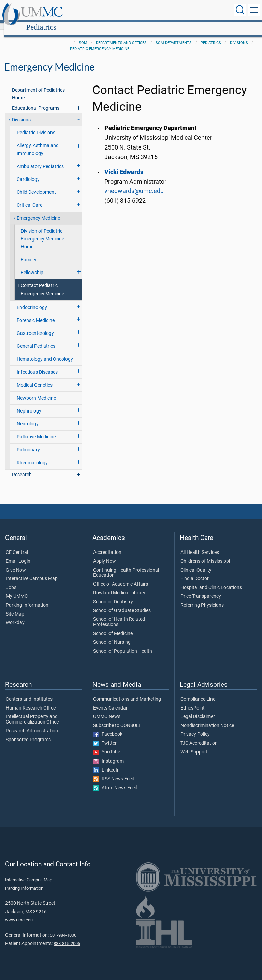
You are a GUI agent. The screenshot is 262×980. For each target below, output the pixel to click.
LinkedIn (106, 763)
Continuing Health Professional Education (126, 565)
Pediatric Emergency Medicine (100, 41)
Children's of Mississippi (205, 554)
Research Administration (32, 724)
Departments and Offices (121, 35)
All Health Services (200, 545)
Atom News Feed (115, 780)
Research (22, 467)
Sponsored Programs (28, 732)
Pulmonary (28, 442)
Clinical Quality (196, 563)
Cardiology (28, 172)
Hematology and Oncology (45, 352)
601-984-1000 (63, 928)
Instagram (108, 754)
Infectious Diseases (37, 365)
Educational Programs (36, 101)
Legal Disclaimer (198, 709)
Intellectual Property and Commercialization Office (32, 712)
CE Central (17, 545)
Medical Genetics (35, 378)
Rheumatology (32, 455)
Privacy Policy (195, 727)
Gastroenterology (35, 326)
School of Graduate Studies (122, 603)
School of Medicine (113, 626)
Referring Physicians (202, 598)
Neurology (28, 416)
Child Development (36, 185)
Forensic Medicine (36, 313)
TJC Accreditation (199, 736)
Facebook (108, 727)
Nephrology (29, 403)
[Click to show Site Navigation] (254, 10)
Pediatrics (105, 11)
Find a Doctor (195, 571)
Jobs (11, 580)
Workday (15, 615)
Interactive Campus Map (32, 571)
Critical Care (30, 198)
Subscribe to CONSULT (117, 718)
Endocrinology (32, 300)
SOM (83, 35)
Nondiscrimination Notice (207, 718)
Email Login (18, 554)
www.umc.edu (19, 912)
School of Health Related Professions (119, 615)
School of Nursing (112, 635)
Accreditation (107, 545)
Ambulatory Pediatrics (40, 159)
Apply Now (105, 554)
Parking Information (27, 598)
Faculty (29, 252)
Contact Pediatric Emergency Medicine (42, 282)
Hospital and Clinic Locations (211, 580)
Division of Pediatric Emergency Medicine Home (42, 231)
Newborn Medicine (36, 391)
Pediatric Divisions (36, 125)
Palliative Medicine (36, 429)
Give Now (16, 563)
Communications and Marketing (127, 692)
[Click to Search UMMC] (240, 10)
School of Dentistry (113, 594)
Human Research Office (31, 701)
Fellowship (32, 265)
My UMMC (17, 589)
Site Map (15, 607)
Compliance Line (198, 692)
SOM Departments (174, 35)
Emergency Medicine (38, 211)
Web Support (194, 745)
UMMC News (107, 709)
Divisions (239, 35)
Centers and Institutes (29, 692)
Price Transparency (201, 589)
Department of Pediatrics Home (38, 87)
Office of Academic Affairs (121, 577)
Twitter (105, 736)
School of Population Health (123, 644)
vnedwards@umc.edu (134, 184)
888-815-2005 (67, 936)
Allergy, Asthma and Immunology (38, 142)
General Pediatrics (36, 339)
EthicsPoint (193, 701)
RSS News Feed (114, 772)
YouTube (107, 745)
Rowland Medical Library (119, 586)
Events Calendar (110, 701)
